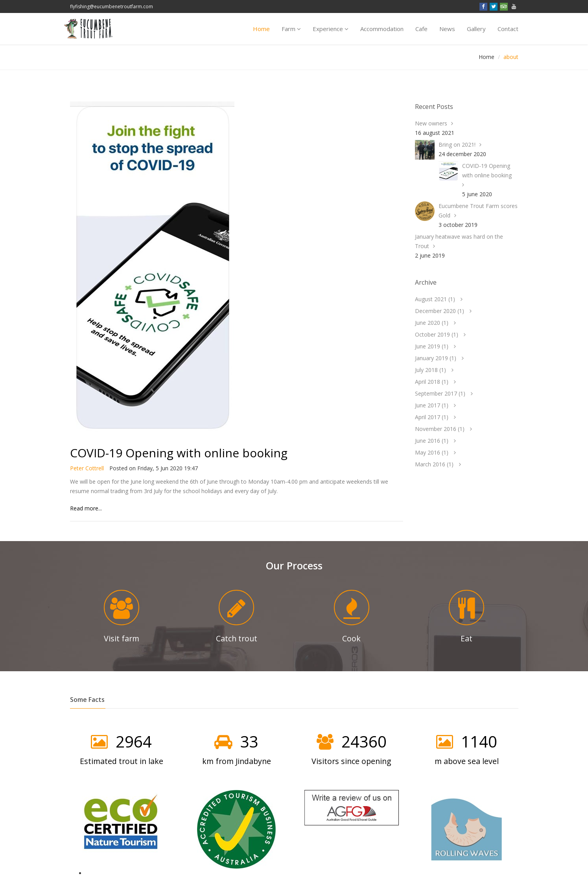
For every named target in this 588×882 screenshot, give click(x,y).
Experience (331, 29)
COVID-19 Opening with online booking (179, 453)
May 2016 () (432, 452)
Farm (291, 29)
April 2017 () (432, 417)
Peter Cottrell (87, 468)
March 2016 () (434, 464)
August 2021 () (435, 299)
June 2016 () (432, 441)
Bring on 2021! (457, 145)
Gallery (476, 29)
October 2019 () (437, 334)
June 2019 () (432, 346)
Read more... (86, 508)
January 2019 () (436, 358)
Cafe (421, 29)
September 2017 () (440, 393)
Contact (508, 29)
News (447, 29)
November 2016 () (440, 429)
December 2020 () (440, 311)
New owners (431, 123)
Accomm (382, 29)
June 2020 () (432, 323)
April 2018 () (432, 382)
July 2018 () (430, 370)
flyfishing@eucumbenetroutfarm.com (112, 6)
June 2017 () (432, 405)
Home (261, 29)
